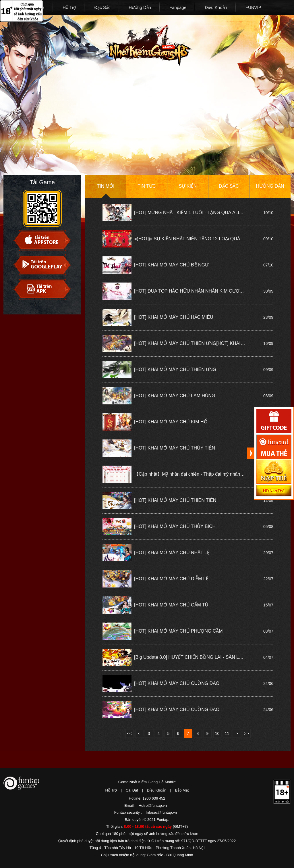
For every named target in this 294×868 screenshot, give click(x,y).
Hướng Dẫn (140, 7)
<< (129, 733)
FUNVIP (253, 7)
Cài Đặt (132, 790)
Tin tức (147, 186)
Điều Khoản (216, 7)
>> (246, 733)
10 (217, 733)
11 (227, 733)
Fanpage (178, 7)
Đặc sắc (229, 186)
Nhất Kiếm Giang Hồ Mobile (149, 46)
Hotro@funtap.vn (153, 805)
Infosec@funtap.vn (161, 812)
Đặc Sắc (102, 7)
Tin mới (106, 186)
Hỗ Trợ (69, 7)
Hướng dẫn (270, 186)
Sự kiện (188, 186)
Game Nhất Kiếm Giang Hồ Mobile (147, 782)
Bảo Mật (182, 790)
